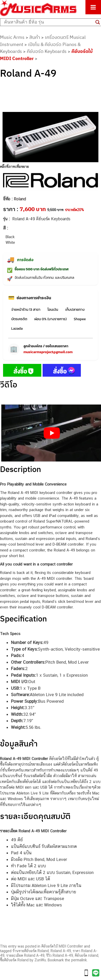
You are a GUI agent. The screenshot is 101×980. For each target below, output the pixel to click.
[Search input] (48, 22)
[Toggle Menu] (93, 7)
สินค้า (35, 37)
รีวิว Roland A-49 (60, 955)
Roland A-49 (61, 951)
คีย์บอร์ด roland (86, 955)
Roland (20, 199)
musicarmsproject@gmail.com (48, 352)
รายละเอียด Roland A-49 (25, 955)
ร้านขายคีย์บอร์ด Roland (31, 951)
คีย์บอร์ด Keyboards (47, 51)
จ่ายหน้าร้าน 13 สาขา (26, 310)
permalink (79, 960)
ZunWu (40, 960)
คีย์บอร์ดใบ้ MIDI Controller (62, 946)
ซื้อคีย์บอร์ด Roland (14, 960)
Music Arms (12, 37)
